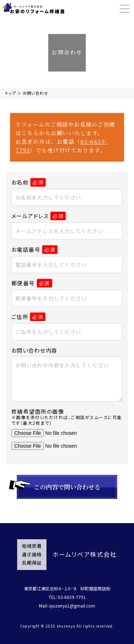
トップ (11, 93)
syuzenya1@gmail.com (72, 606)
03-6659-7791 (72, 597)
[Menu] (125, 9)
